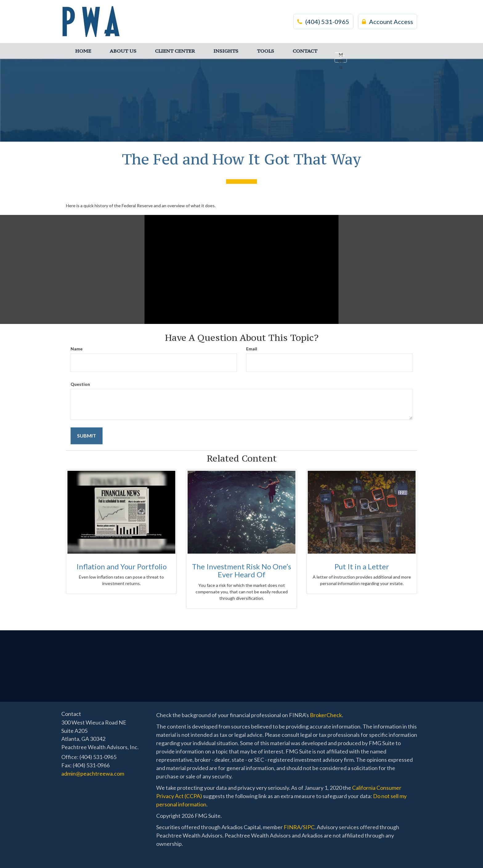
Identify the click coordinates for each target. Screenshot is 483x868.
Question (80, 384)
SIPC (309, 827)
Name (77, 349)
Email (252, 349)
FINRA (292, 827)
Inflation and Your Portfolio (122, 566)
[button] (123, 51)
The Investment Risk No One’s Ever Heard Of (241, 570)
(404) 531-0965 (323, 22)
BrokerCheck (326, 715)
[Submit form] (87, 436)
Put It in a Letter (362, 566)
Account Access (388, 22)
